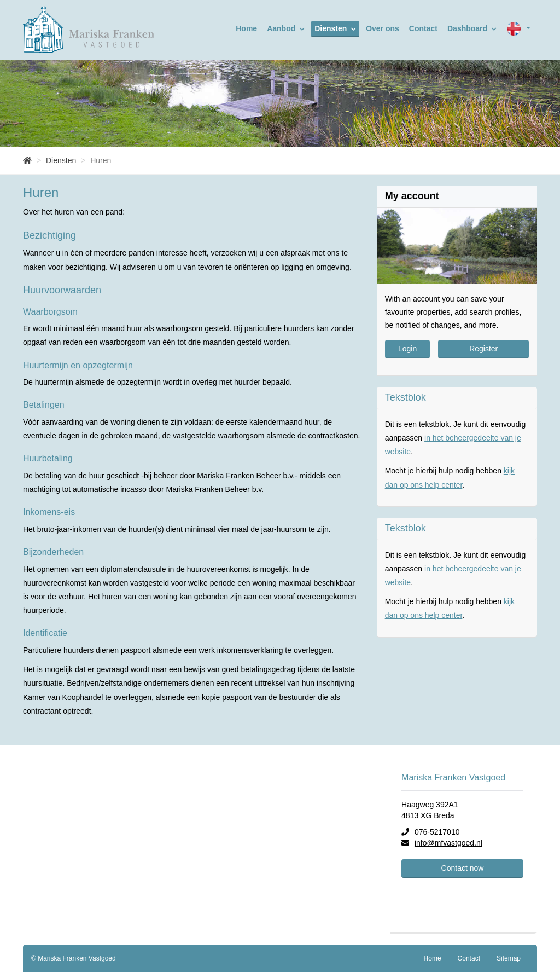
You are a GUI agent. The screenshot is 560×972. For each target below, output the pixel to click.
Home (246, 28)
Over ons (383, 28)
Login (407, 349)
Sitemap (509, 958)
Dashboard (472, 28)
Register (483, 349)
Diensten (335, 28)
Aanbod (286, 28)
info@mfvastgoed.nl (448, 843)
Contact (423, 28)
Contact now (463, 868)
